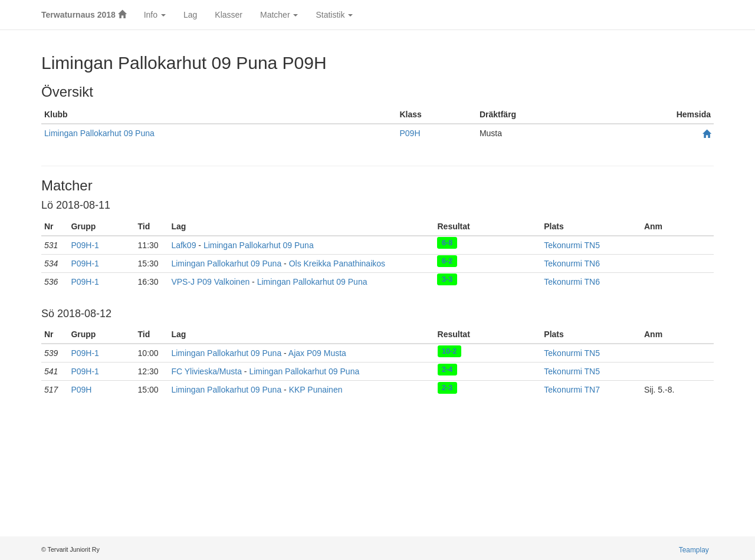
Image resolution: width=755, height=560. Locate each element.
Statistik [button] (334, 15)
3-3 (447, 279)
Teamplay (694, 550)
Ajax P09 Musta (317, 353)
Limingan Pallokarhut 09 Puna (99, 133)
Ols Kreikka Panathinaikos (337, 263)
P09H (410, 133)
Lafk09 (183, 245)
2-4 (447, 369)
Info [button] (155, 15)
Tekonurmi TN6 (572, 263)
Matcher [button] (279, 15)
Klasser (229, 15)
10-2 (449, 351)
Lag (190, 15)
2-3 (447, 387)
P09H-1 (85, 245)
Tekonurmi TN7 (572, 390)
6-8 (447, 243)
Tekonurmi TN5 (572, 245)
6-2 (447, 261)
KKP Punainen (316, 390)
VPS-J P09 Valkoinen (210, 282)
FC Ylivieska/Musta (206, 371)
